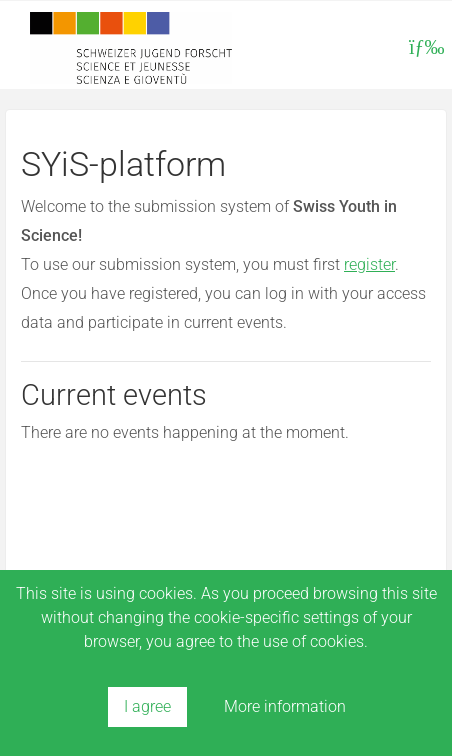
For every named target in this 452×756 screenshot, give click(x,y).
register (369, 264)
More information (285, 706)
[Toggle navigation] (424, 47)
